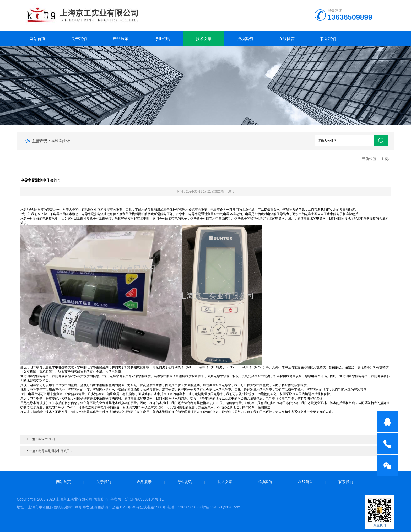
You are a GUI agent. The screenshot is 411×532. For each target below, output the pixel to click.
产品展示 (121, 39)
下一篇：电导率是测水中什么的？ (49, 451)
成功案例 (245, 39)
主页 (385, 159)
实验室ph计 (61, 141)
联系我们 (328, 39)
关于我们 (79, 39)
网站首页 (37, 39)
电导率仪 (272, 398)
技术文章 (204, 39)
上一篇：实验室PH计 (40, 439)
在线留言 (287, 39)
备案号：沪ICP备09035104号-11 (137, 499)
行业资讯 (162, 39)
